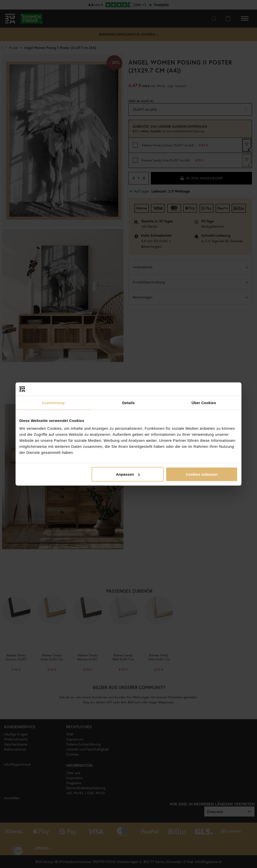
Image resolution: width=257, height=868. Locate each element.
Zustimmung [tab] (53, 402)
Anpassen (128, 474)
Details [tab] (128, 402)
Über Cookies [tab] (204, 402)
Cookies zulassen (202, 474)
